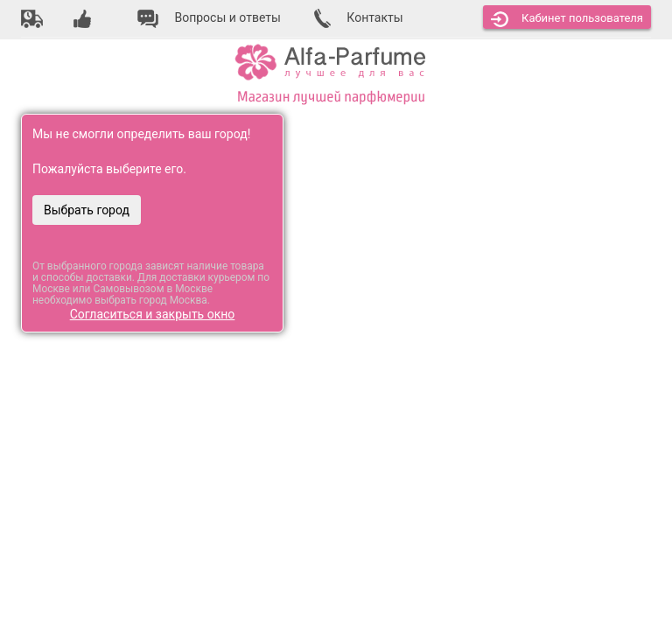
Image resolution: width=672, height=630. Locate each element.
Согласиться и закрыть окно (153, 314)
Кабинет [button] (567, 19)
